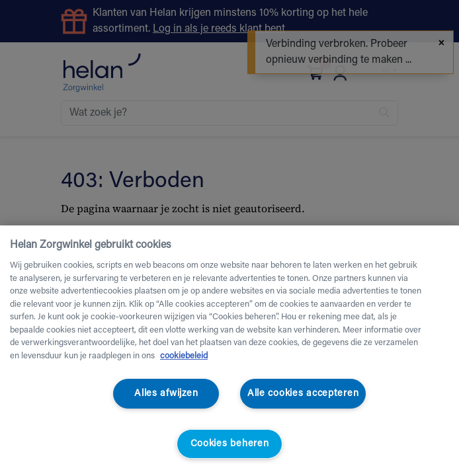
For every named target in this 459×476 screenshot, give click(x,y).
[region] (230, 351)
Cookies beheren (230, 444)
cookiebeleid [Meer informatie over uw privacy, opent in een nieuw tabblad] (184, 356)
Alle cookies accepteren (303, 394)
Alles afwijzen (166, 394)
